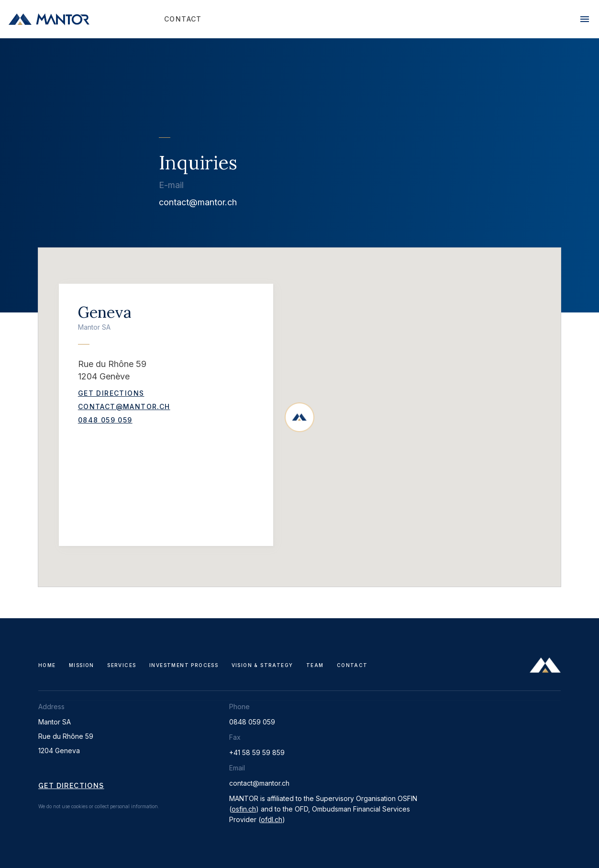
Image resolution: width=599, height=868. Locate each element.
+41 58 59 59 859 (257, 752)
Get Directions (111, 393)
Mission (82, 665)
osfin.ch (244, 809)
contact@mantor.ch (198, 202)
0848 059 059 (105, 420)
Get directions (71, 786)
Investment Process (184, 665)
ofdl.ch (272, 819)
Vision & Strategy (262, 665)
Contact (352, 665)
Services (122, 665)
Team (315, 665)
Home (47, 665)
